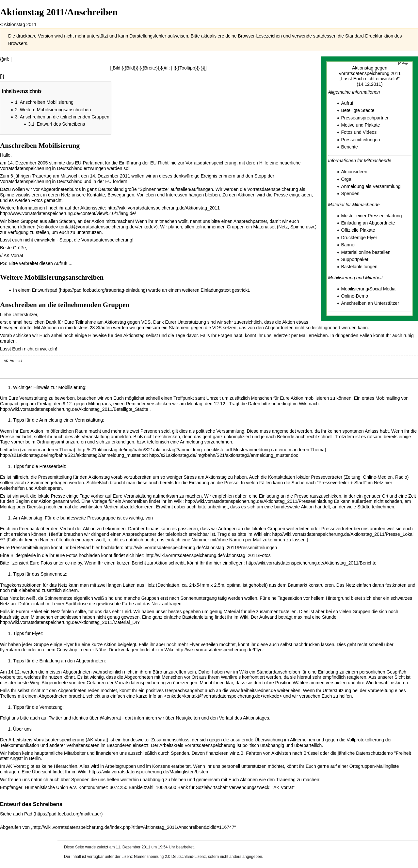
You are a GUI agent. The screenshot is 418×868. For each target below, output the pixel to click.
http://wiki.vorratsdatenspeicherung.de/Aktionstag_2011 (164, 208)
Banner (349, 245)
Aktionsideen (354, 172)
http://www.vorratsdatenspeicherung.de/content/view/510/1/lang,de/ (68, 213)
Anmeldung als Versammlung (371, 186)
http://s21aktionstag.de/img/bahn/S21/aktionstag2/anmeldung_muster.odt (74, 455)
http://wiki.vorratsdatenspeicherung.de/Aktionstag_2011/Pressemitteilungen (201, 548)
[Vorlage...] (405, 63)
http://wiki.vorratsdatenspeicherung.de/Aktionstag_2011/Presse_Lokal (343, 534)
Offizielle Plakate (358, 230)
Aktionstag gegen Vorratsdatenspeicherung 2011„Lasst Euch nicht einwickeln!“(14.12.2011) (370, 76)
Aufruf (347, 103)
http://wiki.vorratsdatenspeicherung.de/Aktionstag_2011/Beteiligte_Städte (74, 409)
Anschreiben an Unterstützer (370, 303)
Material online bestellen (366, 252)
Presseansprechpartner (365, 118)
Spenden (350, 194)
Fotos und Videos (359, 132)
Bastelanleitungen (359, 267)
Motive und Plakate (361, 125)
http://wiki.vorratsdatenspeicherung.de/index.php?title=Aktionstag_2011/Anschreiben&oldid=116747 (134, 827)
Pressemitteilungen (361, 140)
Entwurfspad (45, 290)
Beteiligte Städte (358, 110)
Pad (28, 814)
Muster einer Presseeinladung (372, 216)
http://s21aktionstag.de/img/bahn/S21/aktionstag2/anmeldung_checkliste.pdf (155, 450)
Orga (346, 179)
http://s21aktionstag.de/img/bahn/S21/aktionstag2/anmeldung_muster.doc (224, 455)
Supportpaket (355, 259)
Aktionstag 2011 (20, 24)
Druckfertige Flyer (359, 238)
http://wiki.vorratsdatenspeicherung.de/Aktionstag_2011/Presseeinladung (259, 501)
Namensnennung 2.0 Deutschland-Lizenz (170, 857)
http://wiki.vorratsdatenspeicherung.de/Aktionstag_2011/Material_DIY (70, 622)
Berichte (350, 147)
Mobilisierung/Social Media (369, 289)
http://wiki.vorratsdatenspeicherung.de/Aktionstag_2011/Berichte (311, 563)
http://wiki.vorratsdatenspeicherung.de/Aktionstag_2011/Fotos (208, 555)
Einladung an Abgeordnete (368, 223)
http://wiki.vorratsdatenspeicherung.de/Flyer (220, 650)
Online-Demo (355, 296)
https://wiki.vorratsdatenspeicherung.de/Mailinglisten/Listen (148, 772)
